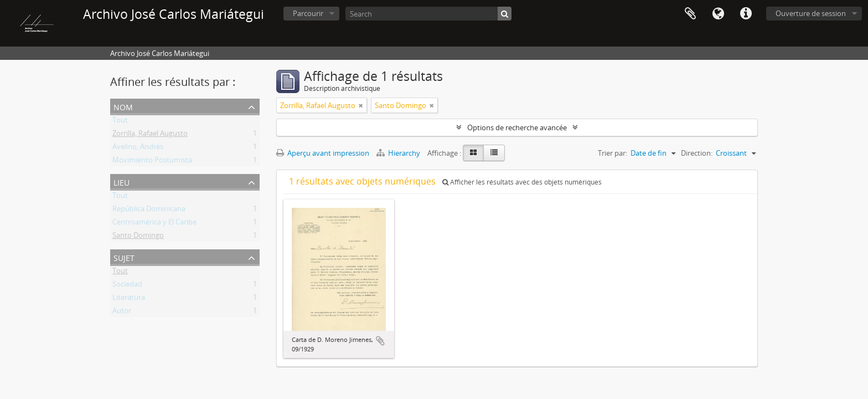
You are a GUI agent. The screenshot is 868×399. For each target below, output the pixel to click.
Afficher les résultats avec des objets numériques (522, 182)
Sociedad (127, 286)
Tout (120, 122)
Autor (122, 313)
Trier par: (613, 153)
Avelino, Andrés (138, 149)
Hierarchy (399, 153)
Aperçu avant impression (323, 153)
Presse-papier (690, 14)
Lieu (122, 181)
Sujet (124, 257)
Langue (718, 14)
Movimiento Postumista (152, 162)
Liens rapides (746, 14)
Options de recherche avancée (517, 127)
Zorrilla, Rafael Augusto (150, 135)
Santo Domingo (138, 237)
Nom (123, 106)
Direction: (697, 153)
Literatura (129, 299)
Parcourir (308, 13)
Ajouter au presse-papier (380, 341)
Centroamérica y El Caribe (154, 224)
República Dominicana (149, 211)
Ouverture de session (811, 13)
